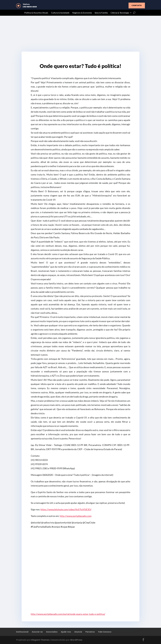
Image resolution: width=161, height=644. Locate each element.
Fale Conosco (105, 632)
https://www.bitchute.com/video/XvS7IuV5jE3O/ (66, 509)
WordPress (76, 640)
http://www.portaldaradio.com (76, 516)
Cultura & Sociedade (60, 13)
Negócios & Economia (82, 13)
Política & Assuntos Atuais (36, 13)
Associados (52, 632)
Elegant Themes (40, 640)
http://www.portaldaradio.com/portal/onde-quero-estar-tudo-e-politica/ (68, 614)
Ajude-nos (66, 632)
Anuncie (78, 632)
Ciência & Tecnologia (120, 13)
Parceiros (90, 632)
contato (137, 5)
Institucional (22, 632)
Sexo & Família (101, 13)
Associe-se (37, 632)
